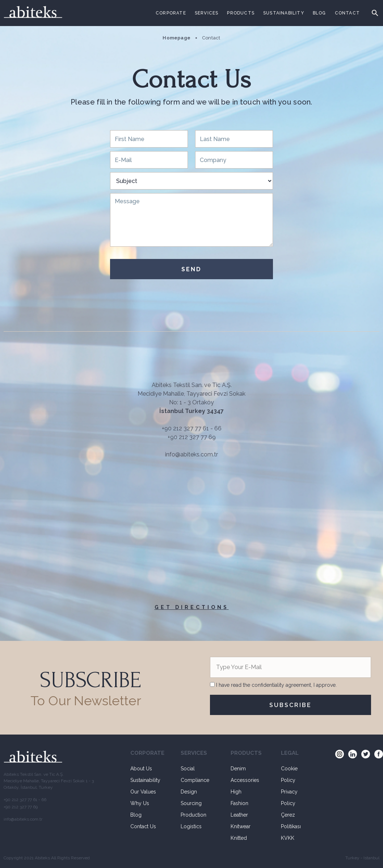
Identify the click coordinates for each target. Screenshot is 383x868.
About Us (141, 769)
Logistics (191, 826)
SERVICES (207, 13)
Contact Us (143, 826)
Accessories (245, 780)
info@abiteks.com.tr (191, 454)
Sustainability (145, 780)
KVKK (288, 838)
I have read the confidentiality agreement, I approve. (276, 685)
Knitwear (241, 826)
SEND (192, 269)
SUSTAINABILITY (284, 13)
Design (189, 792)
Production (193, 815)
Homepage (176, 38)
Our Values (143, 792)
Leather (239, 815)
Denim (238, 769)
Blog (136, 815)
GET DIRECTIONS (192, 607)
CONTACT (347, 13)
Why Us (140, 803)
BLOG (319, 13)
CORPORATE (171, 13)
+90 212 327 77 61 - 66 (192, 428)
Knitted (239, 838)
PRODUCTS (241, 13)
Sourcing (191, 803)
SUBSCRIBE (291, 705)
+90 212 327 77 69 (192, 437)
